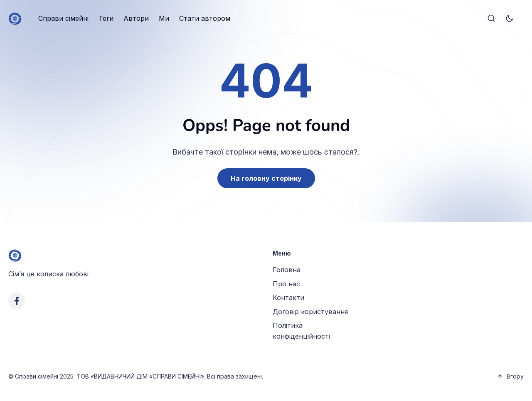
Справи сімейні (63, 18)
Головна (287, 270)
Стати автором (205, 18)
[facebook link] (17, 301)
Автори (136, 18)
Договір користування (310, 312)
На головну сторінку (266, 178)
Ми (164, 18)
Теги (106, 18)
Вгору (510, 376)
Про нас (286, 284)
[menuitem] (63, 19)
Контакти (288, 298)
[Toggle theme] (510, 19)
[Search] (491, 19)
